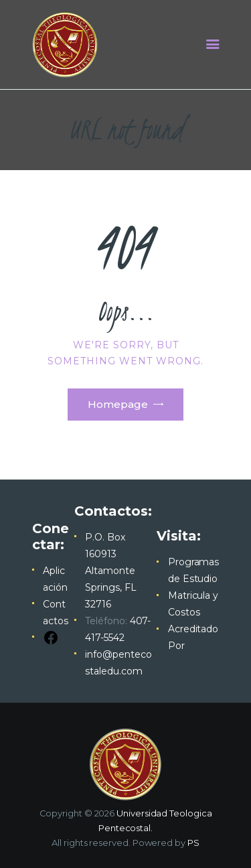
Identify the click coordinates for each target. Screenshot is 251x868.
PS (193, 843)
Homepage (118, 404)
